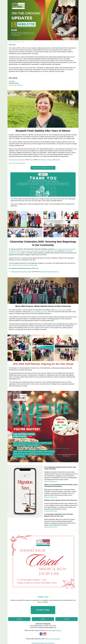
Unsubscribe (35, 643)
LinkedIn (58, 160)
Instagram (58, 630)
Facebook (50, 630)
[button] (43, 168)
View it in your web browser (53, 639)
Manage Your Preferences (47, 643)
